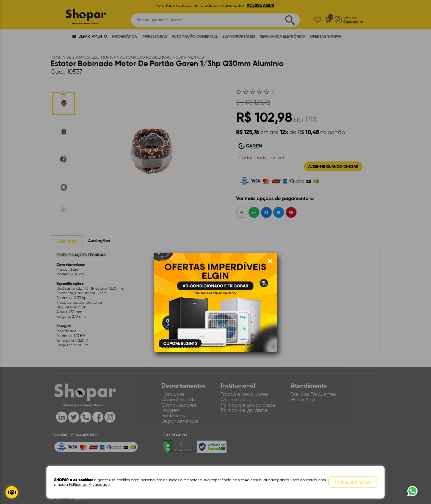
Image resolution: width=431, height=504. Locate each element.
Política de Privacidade (89, 485)
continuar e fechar (353, 482)
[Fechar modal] (270, 261)
